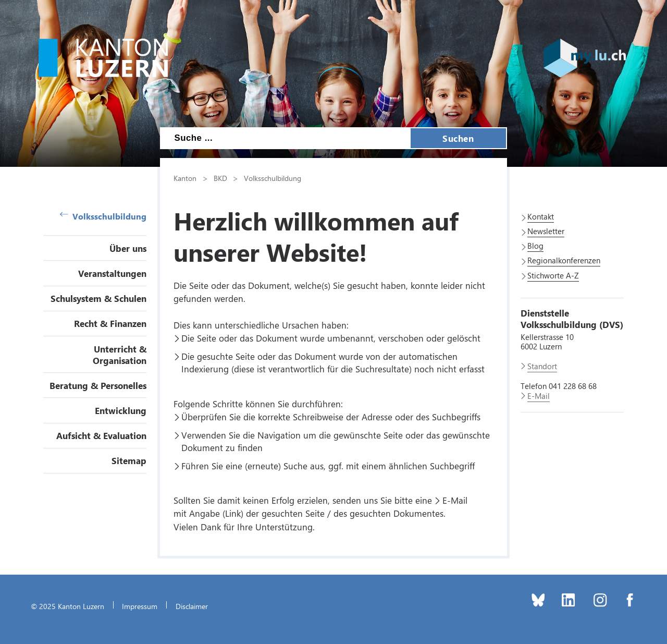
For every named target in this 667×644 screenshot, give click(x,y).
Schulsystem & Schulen (98, 298)
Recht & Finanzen (110, 323)
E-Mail (455, 500)
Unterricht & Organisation (120, 355)
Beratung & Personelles (98, 385)
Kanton (185, 178)
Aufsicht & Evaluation (101, 435)
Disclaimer (192, 606)
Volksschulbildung (103, 216)
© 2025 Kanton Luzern (67, 606)
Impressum (140, 606)
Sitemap (129, 460)
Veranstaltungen (112, 273)
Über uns (128, 248)
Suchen (458, 138)
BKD (220, 178)
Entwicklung (121, 410)
